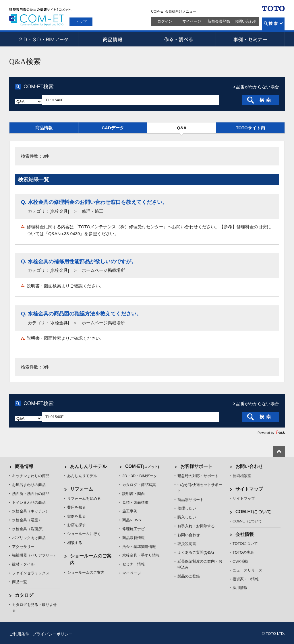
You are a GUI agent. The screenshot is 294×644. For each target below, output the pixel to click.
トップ (81, 22)
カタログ (24, 595)
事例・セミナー (250, 39)
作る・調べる (181, 39)
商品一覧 (20, 582)
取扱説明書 (187, 544)
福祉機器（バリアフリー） (34, 555)
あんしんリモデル (88, 466)
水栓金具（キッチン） (31, 511)
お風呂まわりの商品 (29, 485)
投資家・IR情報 (246, 579)
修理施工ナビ (134, 529)
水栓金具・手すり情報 (141, 555)
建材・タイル (23, 564)
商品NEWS (132, 520)
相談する (75, 543)
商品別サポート (190, 500)
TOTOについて (245, 544)
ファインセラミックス (31, 573)
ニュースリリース (247, 570)
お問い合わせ (246, 21)
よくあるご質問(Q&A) (196, 552)
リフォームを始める (84, 498)
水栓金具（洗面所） (29, 529)
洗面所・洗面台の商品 (31, 494)
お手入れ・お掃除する (196, 526)
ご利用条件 (19, 634)
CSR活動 (240, 561)
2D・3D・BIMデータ (44, 39)
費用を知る (77, 507)
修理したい (187, 508)
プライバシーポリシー (53, 634)
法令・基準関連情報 (139, 547)
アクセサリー (23, 547)
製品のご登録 (189, 576)
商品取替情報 (134, 538)
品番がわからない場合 (258, 87)
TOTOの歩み (243, 552)
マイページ (192, 21)
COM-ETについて (254, 512)
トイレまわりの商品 (29, 502)
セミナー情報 (134, 564)
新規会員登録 (219, 21)
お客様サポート (196, 466)
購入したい (187, 517)
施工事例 (130, 511)
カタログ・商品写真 (139, 485)
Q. (24, 202)
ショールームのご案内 (86, 572)
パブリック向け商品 (29, 538)
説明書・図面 (134, 494)
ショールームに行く (84, 534)
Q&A (182, 128)
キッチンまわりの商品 (31, 476)
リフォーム (82, 489)
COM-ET (142, 466)
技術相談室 (242, 476)
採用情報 (240, 588)
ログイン (165, 21)
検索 (273, 24)
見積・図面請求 (135, 502)
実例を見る (77, 516)
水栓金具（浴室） (27, 520)
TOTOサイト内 (250, 128)
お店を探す (77, 525)
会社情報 (245, 534)
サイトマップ (249, 489)
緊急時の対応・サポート (198, 476)
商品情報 (113, 39)
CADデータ (113, 128)
